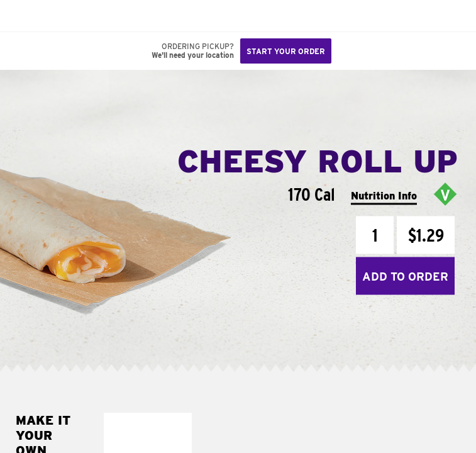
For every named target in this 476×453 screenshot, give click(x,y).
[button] (52, 16)
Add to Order (405, 276)
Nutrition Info (384, 195)
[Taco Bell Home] (22, 16)
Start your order (286, 51)
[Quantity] (375, 235)
